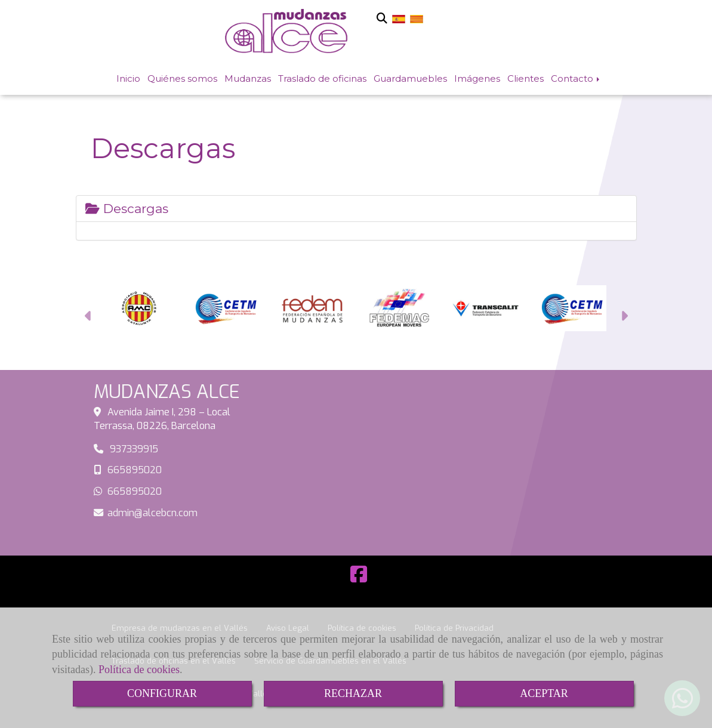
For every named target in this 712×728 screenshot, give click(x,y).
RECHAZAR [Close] (353, 693)
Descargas (127, 209)
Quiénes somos (182, 78)
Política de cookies (139, 670)
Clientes (525, 78)
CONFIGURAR (162, 693)
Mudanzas (248, 78)
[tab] (356, 209)
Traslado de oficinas (322, 78)
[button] (89, 318)
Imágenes (477, 78)
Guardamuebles (410, 78)
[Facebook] (359, 578)
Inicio (128, 78)
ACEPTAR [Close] (544, 693)
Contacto (576, 78)
